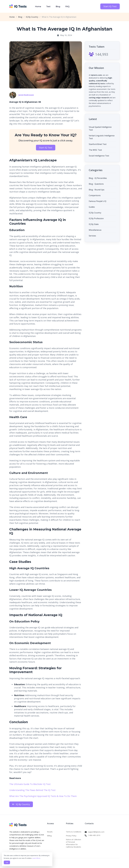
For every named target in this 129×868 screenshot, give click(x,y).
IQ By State (94, 224)
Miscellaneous (95, 230)
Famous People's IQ (98, 201)
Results (50, 832)
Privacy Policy (71, 836)
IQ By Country (32, 17)
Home (38, 7)
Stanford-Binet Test (98, 144)
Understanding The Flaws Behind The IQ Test (32, 790)
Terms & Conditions (74, 832)
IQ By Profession (96, 218)
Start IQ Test (110, 6)
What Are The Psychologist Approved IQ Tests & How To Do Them (43, 796)
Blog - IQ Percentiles (98, 178)
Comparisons (95, 195)
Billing (49, 836)
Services (92, 236)
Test (48, 7)
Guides (92, 207)
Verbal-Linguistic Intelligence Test (102, 137)
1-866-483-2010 (94, 835)
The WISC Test (95, 150)
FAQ (67, 7)
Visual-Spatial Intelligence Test (100, 128)
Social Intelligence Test (99, 156)
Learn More (36, 858)
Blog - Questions (96, 184)
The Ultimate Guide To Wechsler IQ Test (30, 784)
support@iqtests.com (96, 832)
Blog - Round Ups (97, 190)
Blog (58, 7)
